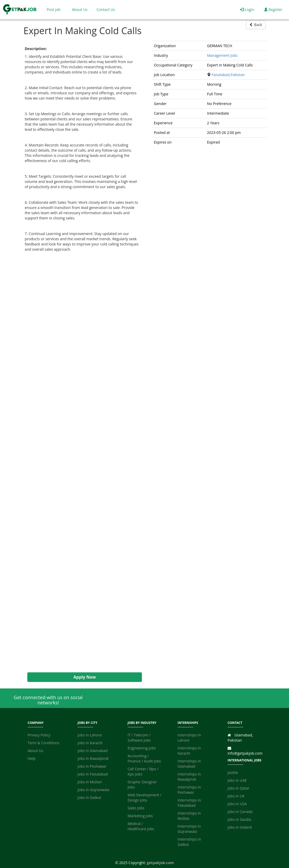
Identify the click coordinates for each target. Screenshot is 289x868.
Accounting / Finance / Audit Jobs (144, 758)
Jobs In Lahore (90, 735)
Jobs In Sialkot (89, 798)
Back (256, 25)
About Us (80, 10)
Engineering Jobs (142, 748)
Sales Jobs (136, 808)
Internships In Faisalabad (189, 803)
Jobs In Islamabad (93, 751)
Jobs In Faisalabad (93, 774)
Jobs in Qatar (238, 788)
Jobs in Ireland (240, 827)
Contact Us (106, 10)
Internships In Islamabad (189, 764)
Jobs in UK (236, 796)
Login (247, 10)
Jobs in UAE (237, 780)
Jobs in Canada (240, 812)
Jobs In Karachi (90, 743)
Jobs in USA (237, 804)
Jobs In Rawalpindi (93, 758)
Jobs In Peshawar (92, 766)
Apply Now (85, 677)
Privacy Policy (39, 735)
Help (32, 758)
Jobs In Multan (90, 782)
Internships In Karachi (189, 751)
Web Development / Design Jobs (144, 798)
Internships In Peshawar (189, 790)
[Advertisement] (82, 462)
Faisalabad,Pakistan (228, 75)
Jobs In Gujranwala (93, 790)
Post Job (54, 10)
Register (273, 10)
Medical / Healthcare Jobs (141, 826)
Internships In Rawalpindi (189, 777)
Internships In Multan (189, 816)
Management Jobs (222, 55)
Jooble (233, 772)
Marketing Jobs (140, 816)
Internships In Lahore (189, 738)
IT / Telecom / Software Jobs (139, 738)
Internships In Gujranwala (189, 829)
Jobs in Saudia (239, 819)
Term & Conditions (43, 743)
